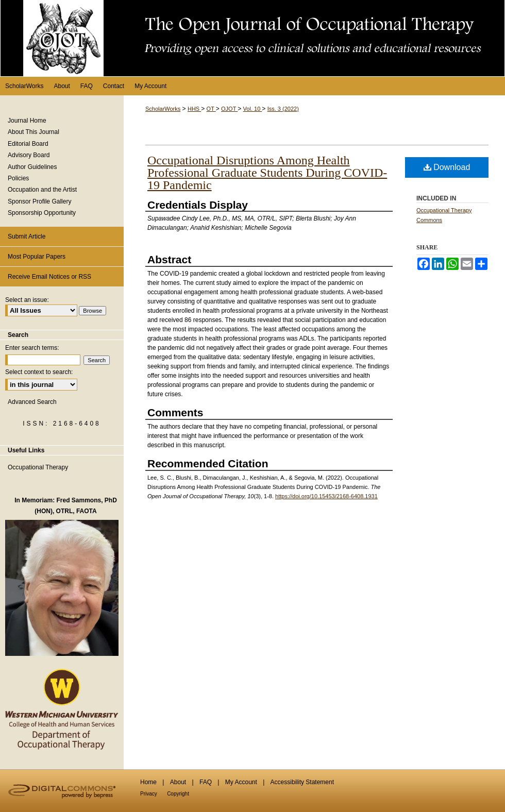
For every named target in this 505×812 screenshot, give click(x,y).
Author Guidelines (32, 167)
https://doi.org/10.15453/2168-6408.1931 (326, 496)
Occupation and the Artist (42, 190)
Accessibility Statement (302, 782)
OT (211, 109)
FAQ (206, 782)
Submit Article (27, 236)
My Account (241, 782)
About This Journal (33, 132)
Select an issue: (27, 300)
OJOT (229, 109)
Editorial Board (28, 144)
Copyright (178, 794)
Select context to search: (39, 372)
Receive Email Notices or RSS (49, 277)
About (178, 782)
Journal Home (27, 121)
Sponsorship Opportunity (42, 213)
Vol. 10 (253, 109)
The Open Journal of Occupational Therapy (252, 38)
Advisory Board (29, 155)
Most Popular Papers (37, 257)
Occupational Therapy (38, 467)
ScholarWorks (163, 109)
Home (148, 782)
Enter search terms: (32, 348)
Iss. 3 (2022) (283, 109)
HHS (194, 109)
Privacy (149, 794)
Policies (18, 178)
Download (447, 167)
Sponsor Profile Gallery (39, 201)
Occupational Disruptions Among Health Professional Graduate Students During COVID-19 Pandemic (267, 173)
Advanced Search (32, 402)
